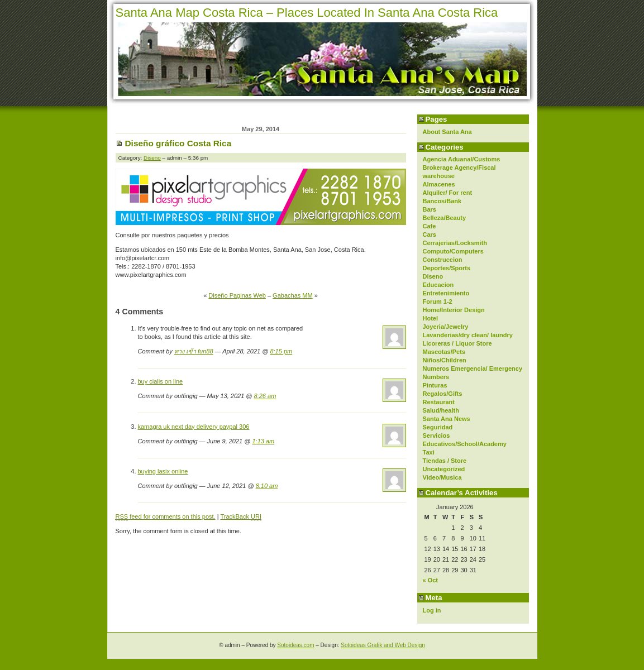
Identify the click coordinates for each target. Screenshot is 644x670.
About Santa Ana (447, 132)
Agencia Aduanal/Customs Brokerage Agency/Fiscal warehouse (462, 167)
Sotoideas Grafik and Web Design (383, 645)
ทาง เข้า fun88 (194, 351)
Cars (430, 234)
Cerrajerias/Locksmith (455, 243)
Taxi (429, 452)
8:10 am (267, 486)
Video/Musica (442, 477)
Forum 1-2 (438, 301)
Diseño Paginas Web (237, 295)
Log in (432, 610)
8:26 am (265, 396)
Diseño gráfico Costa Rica (178, 143)
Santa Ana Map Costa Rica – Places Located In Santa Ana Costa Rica (307, 13)
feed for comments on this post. (166, 517)
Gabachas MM (293, 295)
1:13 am (264, 441)
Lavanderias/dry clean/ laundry (468, 335)
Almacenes (439, 184)
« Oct (431, 580)
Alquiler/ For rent (448, 193)
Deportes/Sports (447, 268)
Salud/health (441, 410)
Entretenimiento (446, 293)
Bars (430, 209)
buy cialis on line (161, 381)
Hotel (431, 318)
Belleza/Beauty (445, 218)
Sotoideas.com (295, 645)
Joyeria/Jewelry (446, 327)
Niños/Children (445, 360)
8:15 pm (281, 351)
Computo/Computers (453, 251)
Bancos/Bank (442, 201)
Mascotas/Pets (444, 352)
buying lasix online (163, 471)
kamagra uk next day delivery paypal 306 (194, 427)
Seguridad (438, 427)
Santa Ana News (447, 419)
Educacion (438, 285)
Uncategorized (444, 469)
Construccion (443, 260)
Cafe (430, 226)
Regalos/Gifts (443, 394)
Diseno (433, 276)
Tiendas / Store (445, 461)
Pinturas (435, 385)
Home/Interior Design (454, 310)
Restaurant (439, 402)
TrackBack (241, 517)
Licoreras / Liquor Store (457, 343)
